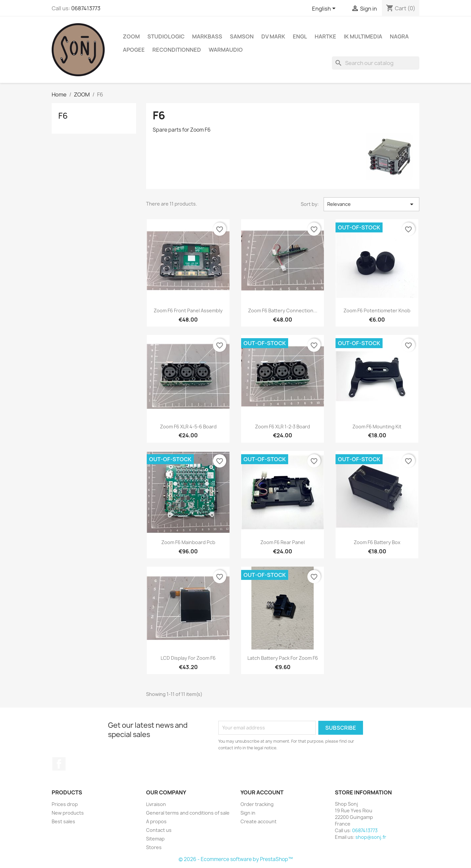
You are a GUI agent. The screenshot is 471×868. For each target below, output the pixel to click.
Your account (262, 792)
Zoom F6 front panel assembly (188, 310)
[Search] (376, 63)
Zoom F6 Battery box (377, 542)
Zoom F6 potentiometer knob (377, 310)
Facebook (59, 764)
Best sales (63, 821)
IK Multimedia (363, 36)
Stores (154, 847)
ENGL (300, 36)
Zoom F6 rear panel (283, 542)
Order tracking (257, 804)
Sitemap (155, 839)
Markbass (207, 36)
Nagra (399, 36)
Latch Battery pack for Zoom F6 (283, 658)
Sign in (248, 813)
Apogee (134, 50)
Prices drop (65, 804)
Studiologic (166, 36)
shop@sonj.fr (371, 837)
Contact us (159, 830)
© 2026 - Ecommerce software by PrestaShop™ (236, 859)
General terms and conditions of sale (188, 813)
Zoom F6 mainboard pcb (188, 542)
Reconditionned (177, 50)
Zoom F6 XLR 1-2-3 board (283, 427)
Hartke (325, 36)
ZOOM (131, 36)
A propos (156, 821)
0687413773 (86, 8)
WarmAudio (226, 50)
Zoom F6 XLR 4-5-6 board (188, 427)
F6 (63, 116)
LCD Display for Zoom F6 (188, 658)
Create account (259, 821)
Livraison (156, 804)
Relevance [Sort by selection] (371, 204)
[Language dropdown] (325, 9)
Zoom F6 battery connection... (283, 310)
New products (68, 813)
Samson (242, 36)
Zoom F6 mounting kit (377, 427)
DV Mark (273, 36)
